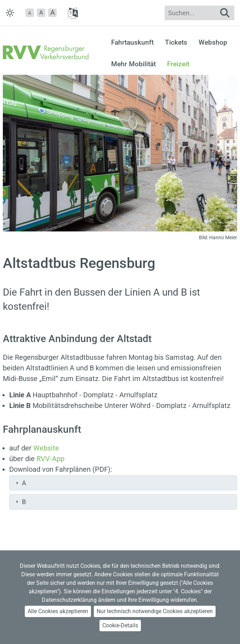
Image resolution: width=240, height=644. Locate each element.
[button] (30, 13)
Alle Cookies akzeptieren (58, 611)
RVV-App (50, 459)
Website (46, 448)
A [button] (41, 13)
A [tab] (20, 483)
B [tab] (20, 502)
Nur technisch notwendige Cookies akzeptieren (155, 611)
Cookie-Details (120, 625)
